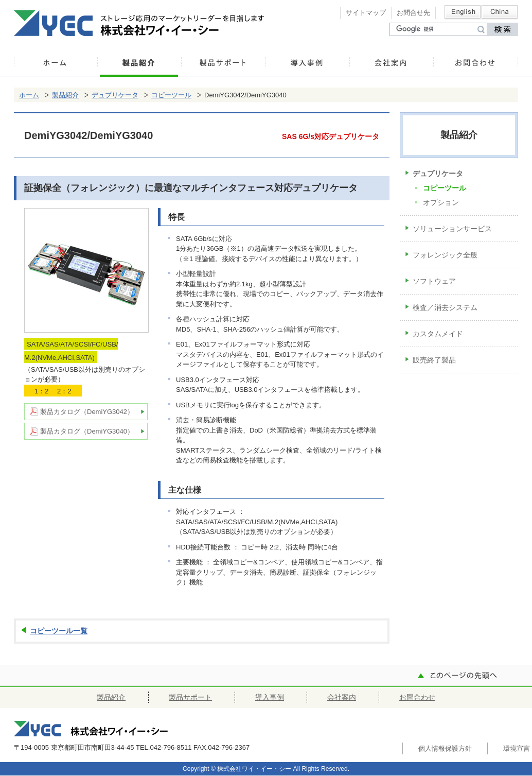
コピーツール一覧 (59, 631)
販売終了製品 (434, 360)
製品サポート (223, 64)
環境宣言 (517, 748)
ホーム (56, 64)
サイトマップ (366, 13)
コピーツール (171, 95)
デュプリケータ (115, 95)
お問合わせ (476, 64)
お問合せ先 (413, 13)
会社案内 (391, 64)
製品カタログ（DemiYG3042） (87, 412)
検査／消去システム (445, 307)
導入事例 (307, 64)
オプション (441, 202)
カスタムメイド (438, 334)
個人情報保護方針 (445, 748)
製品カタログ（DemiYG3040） (87, 431)
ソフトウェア (434, 281)
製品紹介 (139, 64)
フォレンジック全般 (445, 255)
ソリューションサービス (452, 229)
